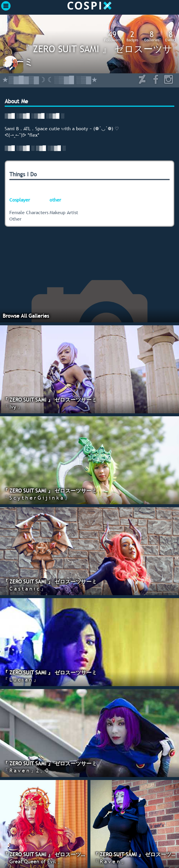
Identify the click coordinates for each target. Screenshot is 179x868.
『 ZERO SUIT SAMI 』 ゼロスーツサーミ (93, 55)
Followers (112, 36)
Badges (132, 36)
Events (171, 36)
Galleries (152, 36)
